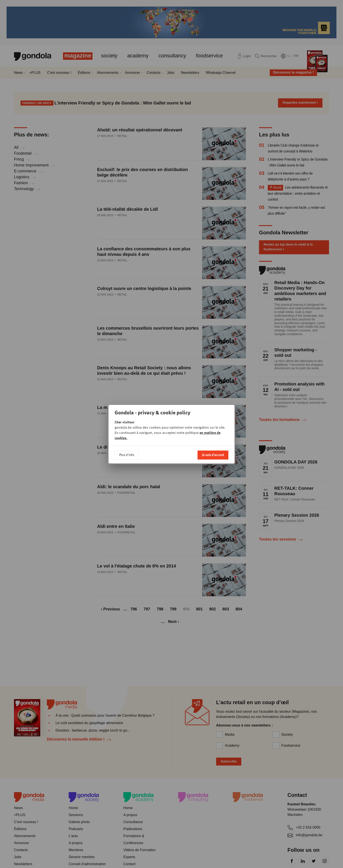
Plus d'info (127, 455)
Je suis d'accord (213, 455)
